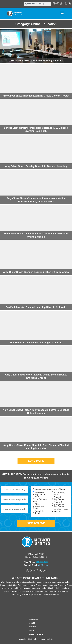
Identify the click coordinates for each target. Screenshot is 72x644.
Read (31, 631)
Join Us (32, 627)
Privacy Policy (36, 634)
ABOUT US (33, 619)
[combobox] (38, 4)
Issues (32, 623)
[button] (62, 13)
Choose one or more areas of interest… (51, 489)
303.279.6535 (42, 562)
